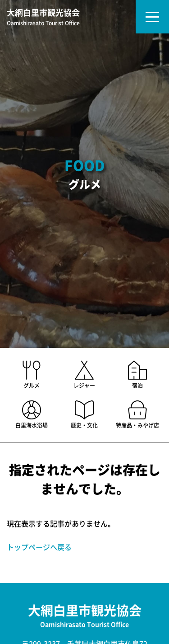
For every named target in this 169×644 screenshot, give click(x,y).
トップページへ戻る (39, 547)
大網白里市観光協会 (43, 18)
